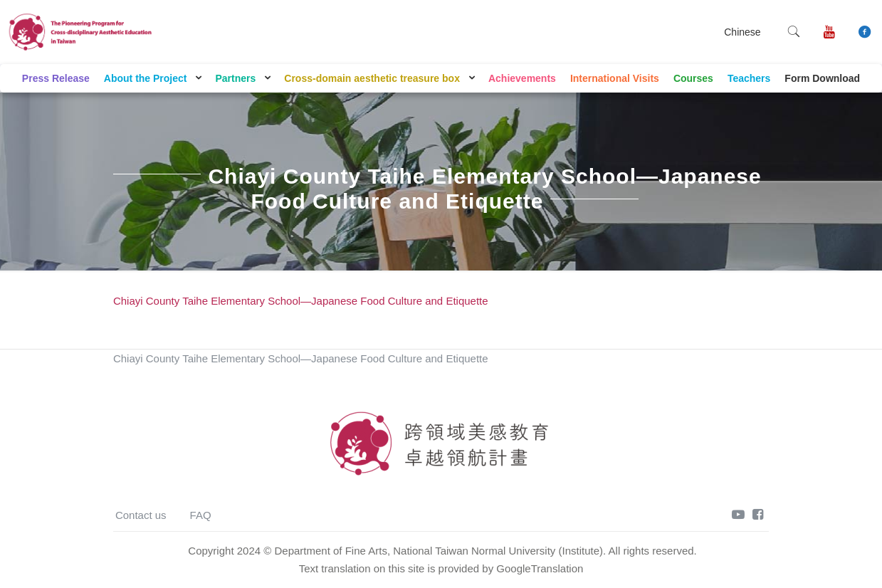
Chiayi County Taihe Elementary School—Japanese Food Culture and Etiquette (301, 301)
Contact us (141, 515)
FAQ (201, 515)
